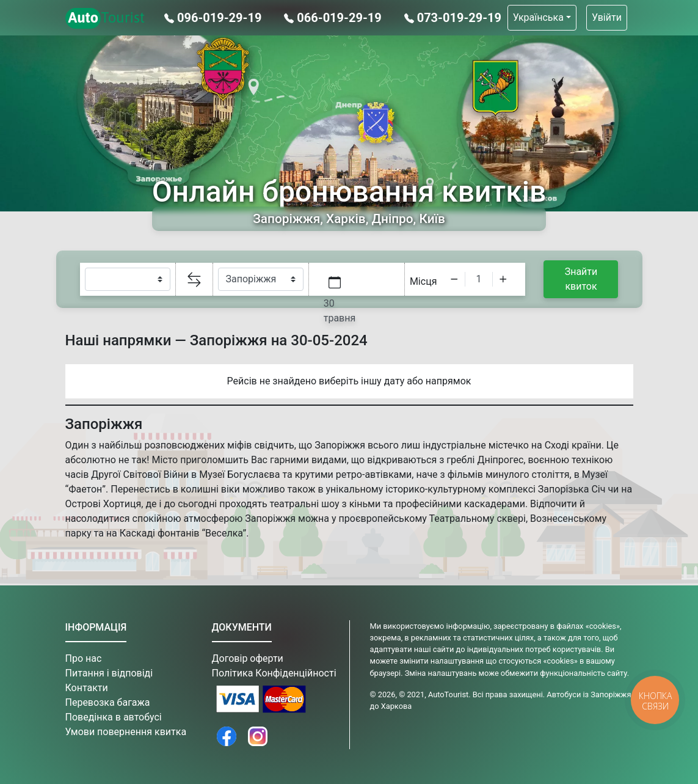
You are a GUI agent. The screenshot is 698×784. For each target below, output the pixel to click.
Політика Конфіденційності (274, 673)
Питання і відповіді (109, 673)
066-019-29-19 (334, 18)
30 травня (340, 311)
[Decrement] (454, 279)
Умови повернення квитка (126, 732)
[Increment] (503, 279)
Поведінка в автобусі (114, 717)
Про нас (84, 658)
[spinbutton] (479, 279)
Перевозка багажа (108, 702)
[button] (542, 18)
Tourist (105, 18)
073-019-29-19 (453, 18)
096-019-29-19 (214, 18)
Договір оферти (248, 658)
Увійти (607, 17)
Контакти (87, 688)
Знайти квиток (581, 279)
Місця (424, 281)
